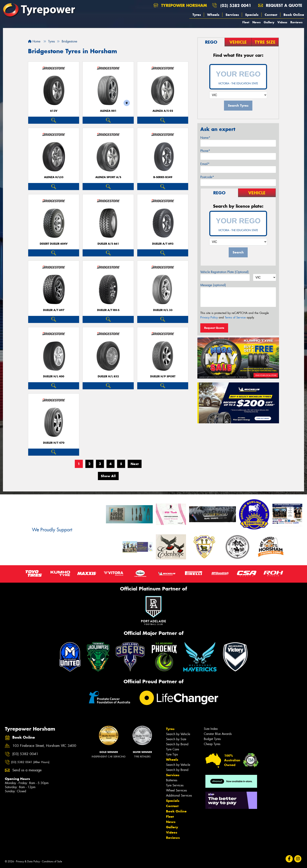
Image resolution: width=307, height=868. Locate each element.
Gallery (269, 22)
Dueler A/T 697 (54, 310)
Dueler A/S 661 (108, 244)
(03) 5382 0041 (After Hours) (30, 762)
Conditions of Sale (52, 861)
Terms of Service (235, 317)
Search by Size (176, 739)
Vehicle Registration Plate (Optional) (224, 272)
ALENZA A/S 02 (163, 111)
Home (34, 41)
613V (54, 111)
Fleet (246, 22)
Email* (205, 164)
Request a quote (280, 5)
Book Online (294, 15)
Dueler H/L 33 (163, 310)
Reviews (296, 22)
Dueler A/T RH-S (108, 310)
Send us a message (27, 770)
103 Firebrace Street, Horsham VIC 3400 (44, 746)
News (256, 22)
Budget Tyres (212, 739)
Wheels (213, 15)
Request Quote (214, 328)
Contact (271, 15)
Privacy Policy (209, 317)
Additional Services (179, 795)
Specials (252, 15)
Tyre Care (172, 749)
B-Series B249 (163, 177)
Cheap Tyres (212, 744)
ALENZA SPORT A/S (108, 177)
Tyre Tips (172, 754)
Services (232, 15)
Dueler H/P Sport (163, 376)
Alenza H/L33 (54, 177)
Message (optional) (213, 285)
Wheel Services (176, 790)
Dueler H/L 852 (108, 376)
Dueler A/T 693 (163, 244)
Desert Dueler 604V (54, 244)
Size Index (211, 729)
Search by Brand (177, 744)
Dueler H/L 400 (54, 376)
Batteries (172, 780)
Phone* (205, 151)
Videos (282, 22)
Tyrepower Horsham (180, 5)
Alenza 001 (108, 111)
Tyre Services (175, 785)
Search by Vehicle (178, 734)
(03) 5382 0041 (236, 5)
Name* (205, 138)
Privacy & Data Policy (28, 861)
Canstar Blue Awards (218, 734)
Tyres (197, 15)
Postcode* (207, 177)
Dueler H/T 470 (54, 443)
